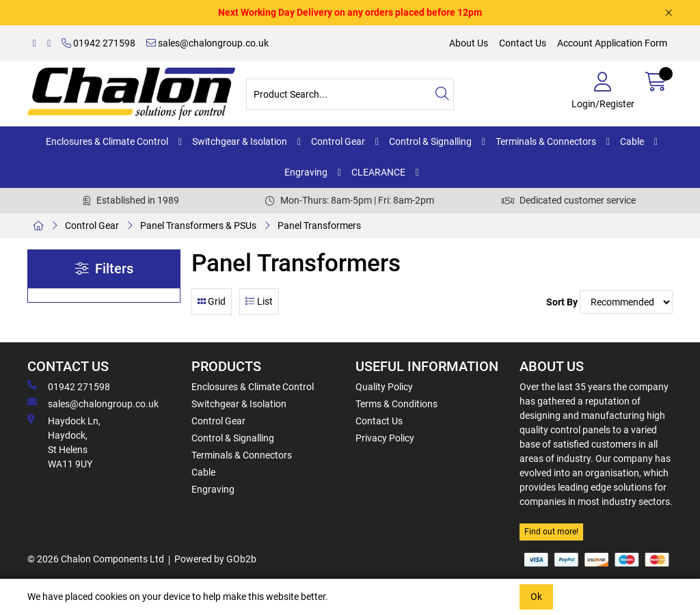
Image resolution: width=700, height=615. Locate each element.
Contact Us (523, 43)
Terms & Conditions (396, 404)
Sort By (562, 302)
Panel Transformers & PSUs (198, 225)
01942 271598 (98, 43)
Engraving (306, 172)
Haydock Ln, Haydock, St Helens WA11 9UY (64, 442)
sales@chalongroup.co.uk (207, 43)
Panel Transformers (319, 225)
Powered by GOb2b (215, 559)
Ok (536, 597)
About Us (469, 43)
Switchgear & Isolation (240, 141)
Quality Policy (384, 387)
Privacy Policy (385, 438)
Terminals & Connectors (546, 141)
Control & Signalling (430, 141)
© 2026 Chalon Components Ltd (96, 559)
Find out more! (551, 532)
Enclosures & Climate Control (107, 141)
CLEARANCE (378, 172)
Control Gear (338, 141)
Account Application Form (612, 43)
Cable (632, 141)
